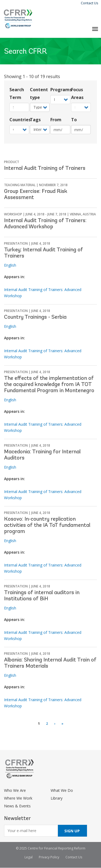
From (56, 120)
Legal (29, 857)
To (74, 120)
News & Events (17, 806)
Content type (39, 93)
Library (57, 798)
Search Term (17, 93)
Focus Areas (77, 93)
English (10, 265)
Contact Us (90, 3)
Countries (19, 120)
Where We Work (18, 798)
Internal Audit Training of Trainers (45, 168)
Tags (35, 120)
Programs (60, 90)
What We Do (62, 790)
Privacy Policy (49, 857)
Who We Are (15, 790)
